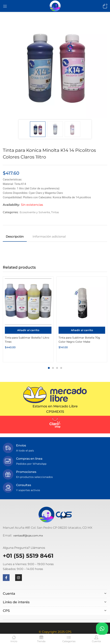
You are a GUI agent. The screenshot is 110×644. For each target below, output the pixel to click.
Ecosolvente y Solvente (35, 212)
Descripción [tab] (15, 237)
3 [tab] (57, 368)
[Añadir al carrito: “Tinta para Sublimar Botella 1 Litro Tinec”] (28, 330)
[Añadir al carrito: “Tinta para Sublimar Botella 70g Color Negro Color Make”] (82, 330)
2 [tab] (53, 368)
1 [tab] (49, 368)
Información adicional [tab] (49, 237)
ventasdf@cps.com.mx (28, 536)
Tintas (55, 212)
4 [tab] (61, 368)
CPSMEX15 (55, 412)
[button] (104, 6)
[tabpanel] (28, 319)
